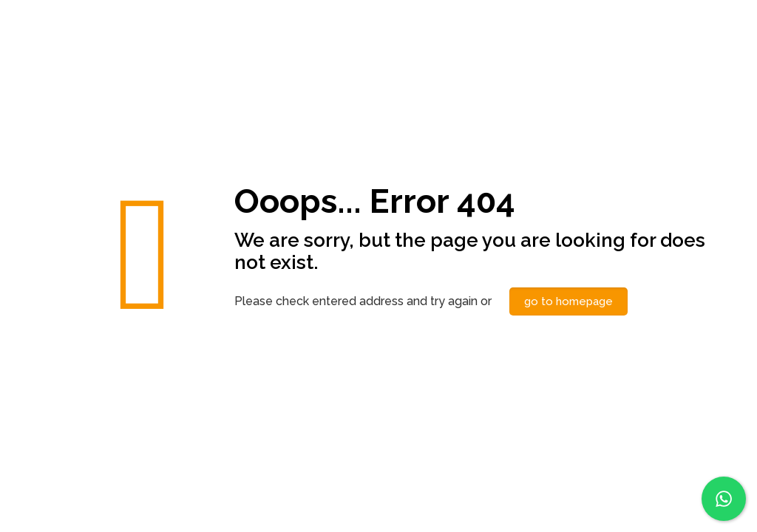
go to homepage (568, 301)
